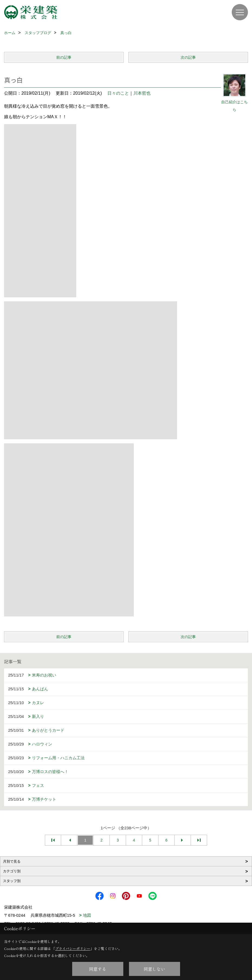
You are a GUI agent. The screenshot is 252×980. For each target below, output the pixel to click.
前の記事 (64, 57)
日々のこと (118, 93)
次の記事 (188, 57)
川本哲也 (142, 93)
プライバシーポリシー (73, 948)
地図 (87, 915)
